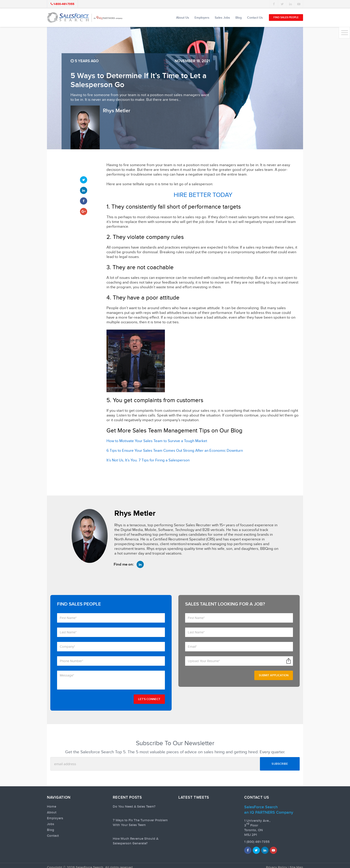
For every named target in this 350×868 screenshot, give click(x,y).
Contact (53, 836)
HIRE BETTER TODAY (203, 195)
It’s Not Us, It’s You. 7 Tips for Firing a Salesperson (148, 460)
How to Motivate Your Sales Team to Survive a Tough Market (157, 441)
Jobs (51, 824)
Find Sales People (286, 17)
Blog (239, 18)
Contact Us (255, 18)
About (52, 813)
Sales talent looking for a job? (225, 604)
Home (52, 807)
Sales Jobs (222, 18)
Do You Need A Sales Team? (134, 807)
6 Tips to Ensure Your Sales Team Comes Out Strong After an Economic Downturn (175, 451)
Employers (202, 18)
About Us (183, 18)
